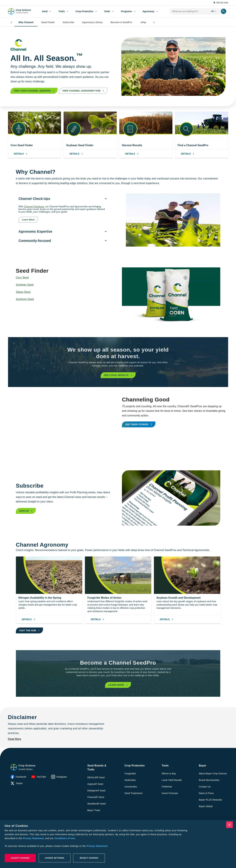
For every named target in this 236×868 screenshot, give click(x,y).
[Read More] (15, 739)
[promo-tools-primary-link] (139, 424)
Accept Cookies (20, 858)
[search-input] (189, 11)
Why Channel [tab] (19, 22)
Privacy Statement (33, 838)
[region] (118, 844)
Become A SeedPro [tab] (115, 22)
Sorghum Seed (25, 299)
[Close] (229, 825)
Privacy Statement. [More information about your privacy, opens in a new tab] (97, 846)
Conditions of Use (65, 838)
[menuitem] (47, 11)
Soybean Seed (25, 285)
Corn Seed (22, 277)
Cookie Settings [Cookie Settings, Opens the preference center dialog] (55, 858)
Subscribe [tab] (62, 22)
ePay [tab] (137, 22)
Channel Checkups (34, 207)
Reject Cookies (89, 858)
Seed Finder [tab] (42, 22)
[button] (14, 767)
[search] (224, 11)
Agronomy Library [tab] (86, 22)
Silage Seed (23, 292)
